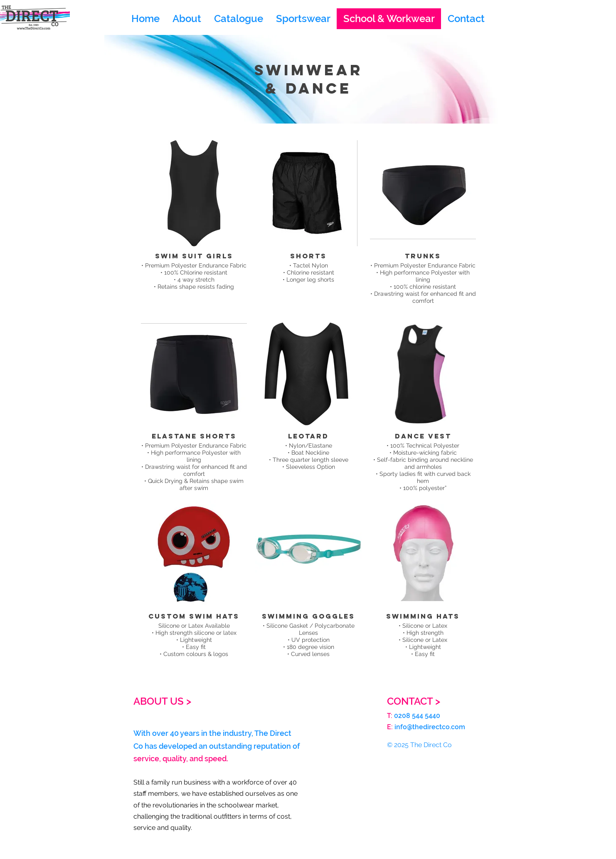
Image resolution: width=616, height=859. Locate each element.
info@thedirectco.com (430, 727)
